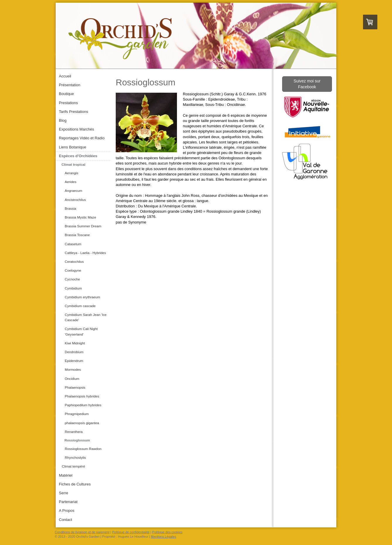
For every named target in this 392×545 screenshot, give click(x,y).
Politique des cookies (167, 532)
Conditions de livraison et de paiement (82, 532)
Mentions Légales (163, 536)
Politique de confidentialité (131, 532)
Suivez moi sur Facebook (307, 84)
